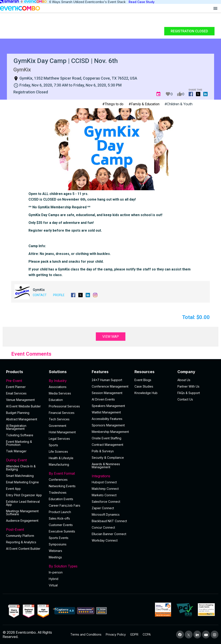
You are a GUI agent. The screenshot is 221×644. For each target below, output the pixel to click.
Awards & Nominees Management (106, 466)
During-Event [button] (25, 460)
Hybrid (54, 579)
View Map (111, 337)
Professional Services (64, 406)
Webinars (55, 551)
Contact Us (185, 399)
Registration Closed (189, 31)
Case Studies (144, 386)
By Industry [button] (68, 381)
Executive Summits (62, 531)
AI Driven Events (103, 399)
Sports (53, 445)
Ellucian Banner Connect (109, 534)
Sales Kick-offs (59, 518)
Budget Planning (18, 413)
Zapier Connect (103, 508)
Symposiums (58, 544)
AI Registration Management (16, 427)
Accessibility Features (107, 419)
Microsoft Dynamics (106, 514)
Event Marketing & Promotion (19, 443)
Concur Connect (103, 527)
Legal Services (59, 439)
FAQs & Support (189, 393)
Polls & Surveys (103, 451)
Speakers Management (108, 406)
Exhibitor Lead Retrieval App (23, 503)
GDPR (134, 634)
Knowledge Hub (146, 393)
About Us (184, 380)
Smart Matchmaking (20, 476)
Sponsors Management (108, 425)
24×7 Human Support (107, 380)
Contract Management (107, 445)
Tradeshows (58, 492)
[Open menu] (215, 8)
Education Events (61, 499)
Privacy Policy (116, 634)
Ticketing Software (20, 435)
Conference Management (110, 386)
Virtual (53, 585)
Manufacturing (59, 464)
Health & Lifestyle (61, 458)
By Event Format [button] (68, 473)
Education (56, 400)
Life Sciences (58, 452)
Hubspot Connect (104, 482)
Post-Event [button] (25, 529)
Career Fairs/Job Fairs (65, 505)
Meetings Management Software (22, 513)
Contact (40, 295)
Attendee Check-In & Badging (21, 468)
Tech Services (59, 419)
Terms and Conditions (86, 634)
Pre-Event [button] (25, 381)
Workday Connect (105, 540)
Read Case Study (142, 2)
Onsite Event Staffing (107, 438)
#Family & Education (144, 104)
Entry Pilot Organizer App (24, 495)
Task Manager (16, 451)
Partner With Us (188, 386)
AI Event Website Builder (23, 406)
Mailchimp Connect (105, 489)
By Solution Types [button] (68, 566)
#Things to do (113, 104)
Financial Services (62, 413)
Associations (58, 387)
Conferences (58, 480)
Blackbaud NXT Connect (109, 521)
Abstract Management (22, 419)
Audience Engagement (22, 521)
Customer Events (61, 525)
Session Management (107, 393)
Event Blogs (143, 380)
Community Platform (20, 536)
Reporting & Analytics (21, 542)
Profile (59, 295)
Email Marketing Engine (22, 482)
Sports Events (59, 538)
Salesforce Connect (106, 502)
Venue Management (20, 400)
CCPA (147, 634)
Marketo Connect (104, 495)
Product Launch (60, 512)
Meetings (55, 557)
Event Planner (16, 387)
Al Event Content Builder (23, 549)
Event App (13, 489)
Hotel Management (62, 432)
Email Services (16, 393)
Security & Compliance (108, 458)
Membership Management (110, 432)
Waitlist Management (106, 412)
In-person (56, 572)
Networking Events (62, 486)
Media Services (60, 393)
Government (58, 426)
